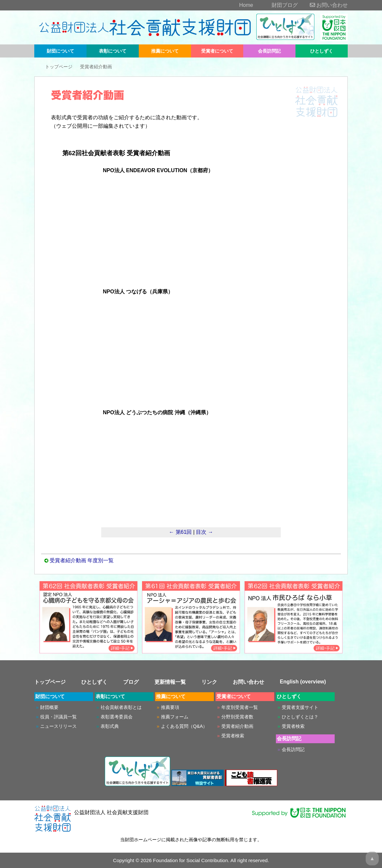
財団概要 (49, 707)
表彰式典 (110, 726)
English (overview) (303, 682)
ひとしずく (322, 51)
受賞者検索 (233, 736)
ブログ (131, 682)
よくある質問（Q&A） (184, 726)
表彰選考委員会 (117, 717)
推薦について (165, 51)
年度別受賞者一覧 (240, 707)
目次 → (204, 532)
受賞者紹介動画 (96, 67)
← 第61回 (180, 532)
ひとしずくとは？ (300, 717)
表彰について (113, 51)
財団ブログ (276, 5)
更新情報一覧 (170, 682)
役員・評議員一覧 (58, 717)
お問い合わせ (324, 5)
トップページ (59, 67)
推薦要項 (170, 707)
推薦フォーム (175, 717)
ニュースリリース (58, 726)
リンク (209, 682)
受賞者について (217, 51)
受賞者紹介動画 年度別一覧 (82, 560)
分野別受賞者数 (237, 717)
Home (237, 5)
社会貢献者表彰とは (121, 707)
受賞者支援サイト (300, 707)
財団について (60, 51)
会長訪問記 (269, 51)
